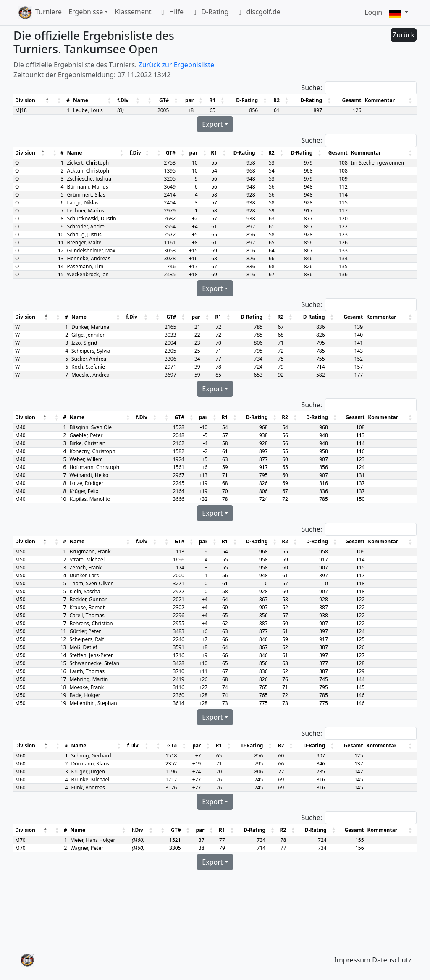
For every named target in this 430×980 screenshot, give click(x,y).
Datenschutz (392, 960)
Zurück (404, 35)
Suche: (312, 88)
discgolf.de (258, 13)
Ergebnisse (86, 12)
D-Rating (209, 13)
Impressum (352, 960)
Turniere (49, 12)
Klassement (133, 12)
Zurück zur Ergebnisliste (177, 65)
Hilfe (171, 13)
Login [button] (373, 12)
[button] (399, 13)
